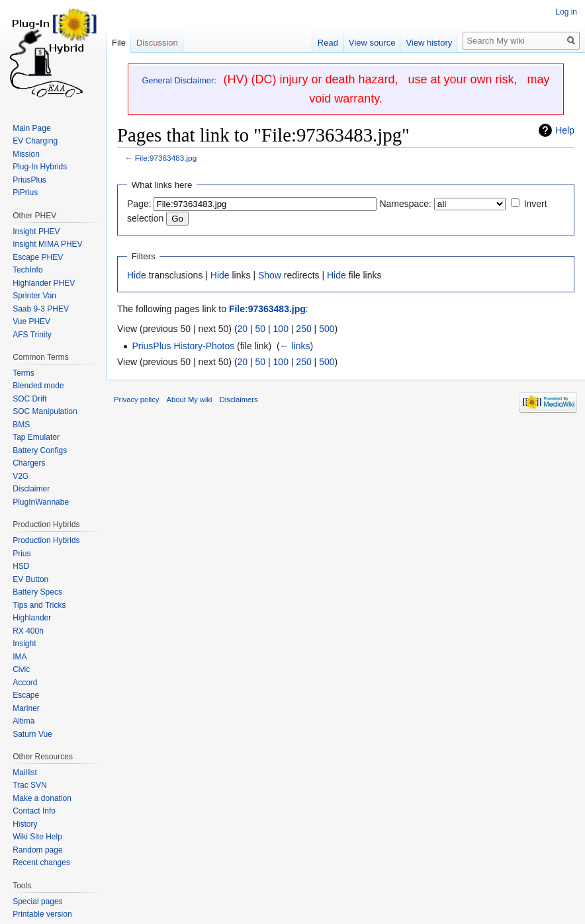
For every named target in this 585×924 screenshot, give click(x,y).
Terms (23, 373)
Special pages (37, 902)
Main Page (31, 128)
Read (328, 43)
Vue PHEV (31, 321)
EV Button (30, 579)
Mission (26, 154)
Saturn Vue (32, 734)
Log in (566, 12)
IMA (20, 657)
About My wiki (190, 399)
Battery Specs (37, 592)
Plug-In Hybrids (40, 167)
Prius (22, 554)
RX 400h (28, 631)
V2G (21, 476)
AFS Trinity (32, 335)
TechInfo (27, 270)
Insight (24, 644)
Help (565, 130)
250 (303, 329)
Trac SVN (30, 785)
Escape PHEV (38, 257)
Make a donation (42, 798)
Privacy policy (136, 399)
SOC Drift (29, 399)
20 (243, 329)
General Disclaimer (178, 80)
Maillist (25, 773)
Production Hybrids (46, 540)
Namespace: (405, 204)
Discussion (157, 43)
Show (270, 275)
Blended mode (38, 386)
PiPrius (25, 192)
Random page (37, 850)
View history (429, 43)
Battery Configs (40, 450)
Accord (25, 683)
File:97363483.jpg (166, 158)
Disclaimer (31, 489)
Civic (21, 669)
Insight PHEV (36, 231)
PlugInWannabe (41, 502)
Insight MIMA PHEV (47, 244)
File (119, 43)
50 (261, 329)
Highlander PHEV (44, 283)
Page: (139, 204)
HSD (21, 566)
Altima (23, 721)
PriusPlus (29, 180)
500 (327, 329)
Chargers (29, 463)
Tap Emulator (36, 437)
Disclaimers (239, 399)
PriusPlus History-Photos (183, 346)
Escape (26, 695)
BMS (21, 425)
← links (295, 346)
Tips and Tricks (39, 605)
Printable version (42, 914)
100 (281, 329)
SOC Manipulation (45, 411)
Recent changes (41, 862)
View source (372, 43)
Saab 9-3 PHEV (41, 309)
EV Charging (35, 141)
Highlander (32, 618)
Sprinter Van (34, 296)
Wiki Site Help (37, 837)
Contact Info (34, 811)
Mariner (26, 708)
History (25, 824)
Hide (137, 275)
